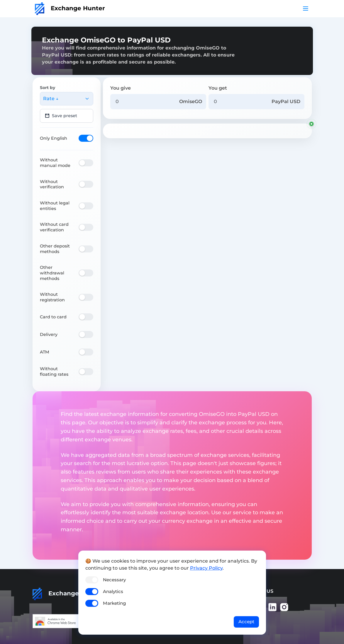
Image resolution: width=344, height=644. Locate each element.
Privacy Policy (206, 568)
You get (218, 88)
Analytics (113, 591)
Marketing (114, 603)
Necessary (114, 580)
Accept (246, 622)
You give (121, 88)
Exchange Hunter (70, 8)
